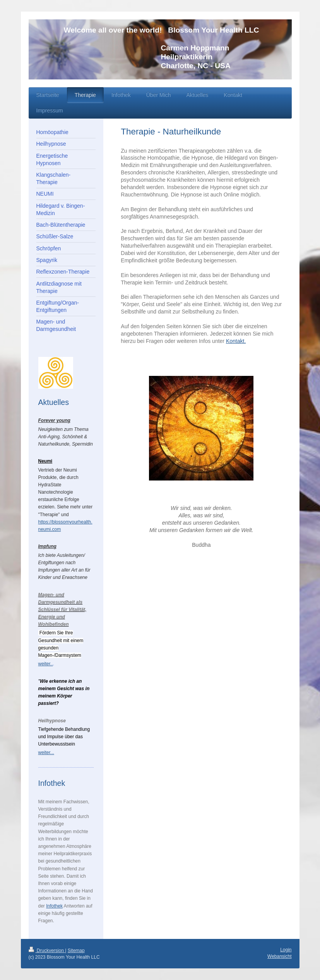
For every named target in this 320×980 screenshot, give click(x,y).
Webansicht (279, 956)
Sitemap (76, 951)
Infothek (54, 906)
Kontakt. (236, 341)
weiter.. (46, 664)
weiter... (46, 753)
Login (286, 950)
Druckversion (47, 951)
